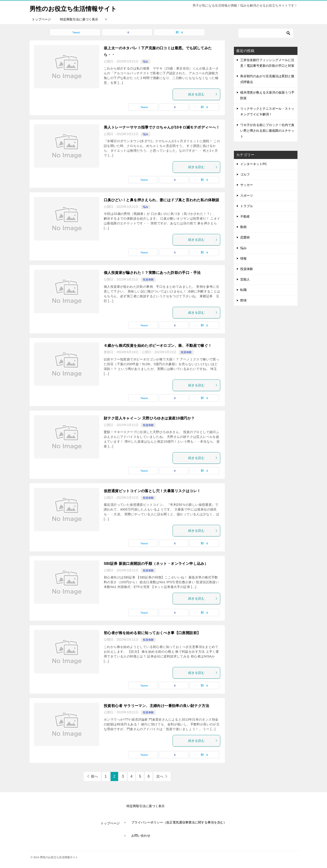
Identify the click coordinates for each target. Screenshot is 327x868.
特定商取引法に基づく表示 (79, 19)
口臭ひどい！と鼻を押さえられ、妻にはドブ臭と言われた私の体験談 (161, 200)
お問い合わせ (141, 836)
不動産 (245, 216)
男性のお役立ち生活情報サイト (78, 8)
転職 (243, 290)
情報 (243, 258)
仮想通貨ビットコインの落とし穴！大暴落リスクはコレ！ (152, 491)
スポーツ (247, 196)
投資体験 (148, 280)
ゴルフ (245, 174)
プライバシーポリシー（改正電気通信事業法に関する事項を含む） (179, 822)
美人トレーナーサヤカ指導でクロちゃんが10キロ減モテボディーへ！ (162, 127)
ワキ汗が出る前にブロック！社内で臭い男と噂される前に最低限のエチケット (267, 131)
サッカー (247, 185)
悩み (146, 62)
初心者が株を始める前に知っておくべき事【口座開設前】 (152, 633)
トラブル (247, 206)
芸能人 (245, 279)
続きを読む (203, 94)
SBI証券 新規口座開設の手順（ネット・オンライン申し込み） (156, 564)
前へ (94, 776)
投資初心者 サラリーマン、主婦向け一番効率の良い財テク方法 (156, 706)
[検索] (266, 33)
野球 (243, 300)
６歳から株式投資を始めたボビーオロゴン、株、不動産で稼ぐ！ (158, 346)
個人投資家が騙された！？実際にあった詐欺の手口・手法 (152, 273)
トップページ (41, 19)
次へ (160, 776)
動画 (243, 227)
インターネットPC (254, 164)
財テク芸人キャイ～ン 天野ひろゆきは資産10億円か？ (149, 418)
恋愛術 (245, 237)
